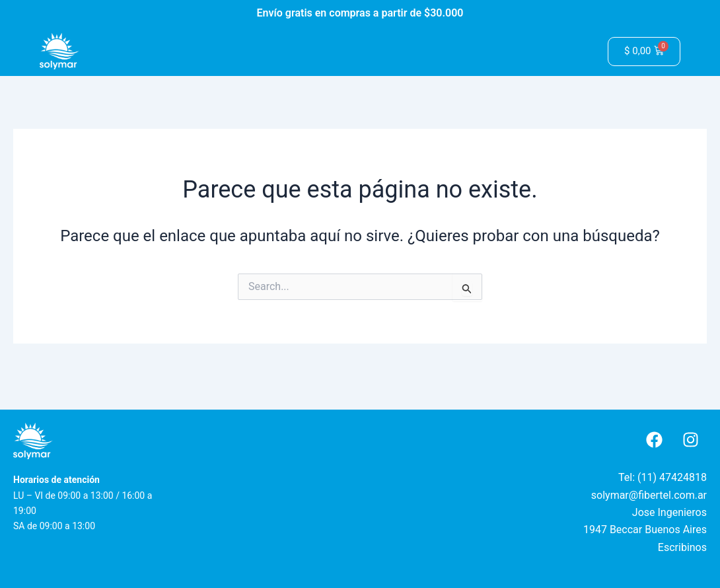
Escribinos (682, 547)
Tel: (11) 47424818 (663, 477)
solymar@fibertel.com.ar (649, 495)
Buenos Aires (676, 530)
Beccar (626, 530)
